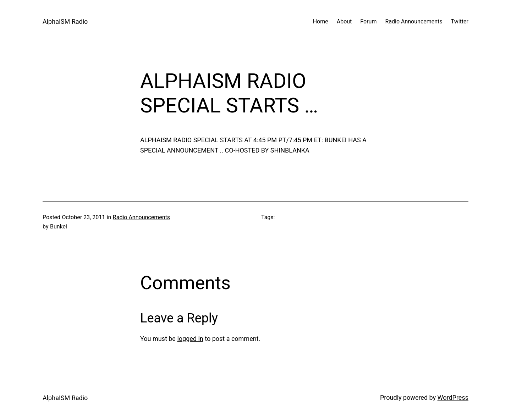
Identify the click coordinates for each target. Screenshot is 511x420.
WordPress (453, 397)
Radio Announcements (141, 217)
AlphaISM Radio (65, 21)
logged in (190, 339)
